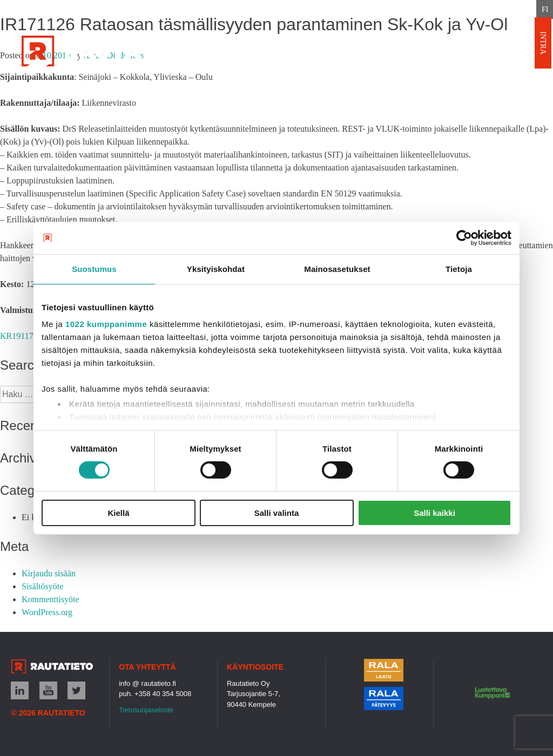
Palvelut (189, 93)
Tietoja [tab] (459, 268)
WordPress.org (47, 612)
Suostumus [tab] (94, 268)
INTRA (543, 43)
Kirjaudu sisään (49, 573)
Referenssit (264, 93)
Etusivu (126, 93)
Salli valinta (277, 513)
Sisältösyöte (42, 586)
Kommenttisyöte (50, 599)
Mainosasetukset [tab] (337, 268)
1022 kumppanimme (106, 324)
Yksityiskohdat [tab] (216, 268)
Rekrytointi (491, 93)
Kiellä (118, 513)
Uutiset (422, 93)
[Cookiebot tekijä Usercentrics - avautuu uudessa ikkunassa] (464, 237)
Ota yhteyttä (349, 93)
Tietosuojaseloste (146, 710)
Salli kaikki (434, 513)
